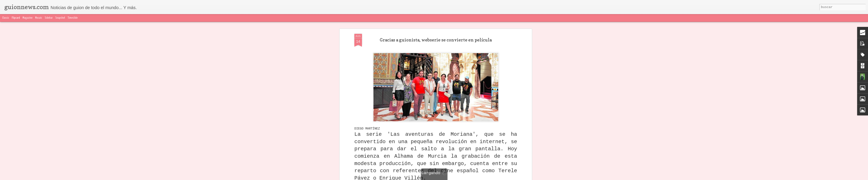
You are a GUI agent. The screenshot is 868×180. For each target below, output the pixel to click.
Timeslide (73, 18)
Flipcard (16, 18)
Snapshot (60, 18)
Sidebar (49, 18)
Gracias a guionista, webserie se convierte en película (436, 40)
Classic (6, 18)
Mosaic (39, 18)
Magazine (28, 18)
